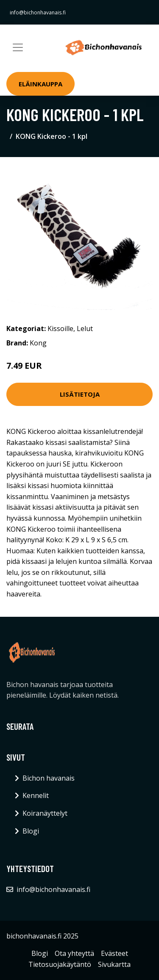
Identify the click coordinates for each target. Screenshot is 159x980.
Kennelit (36, 795)
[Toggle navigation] (18, 47)
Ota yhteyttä (74, 953)
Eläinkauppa (40, 84)
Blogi (31, 831)
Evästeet (114, 953)
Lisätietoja (80, 394)
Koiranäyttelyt (45, 813)
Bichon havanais (49, 778)
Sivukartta (114, 964)
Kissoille (60, 329)
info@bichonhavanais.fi (38, 12)
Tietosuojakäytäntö (60, 964)
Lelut (85, 329)
